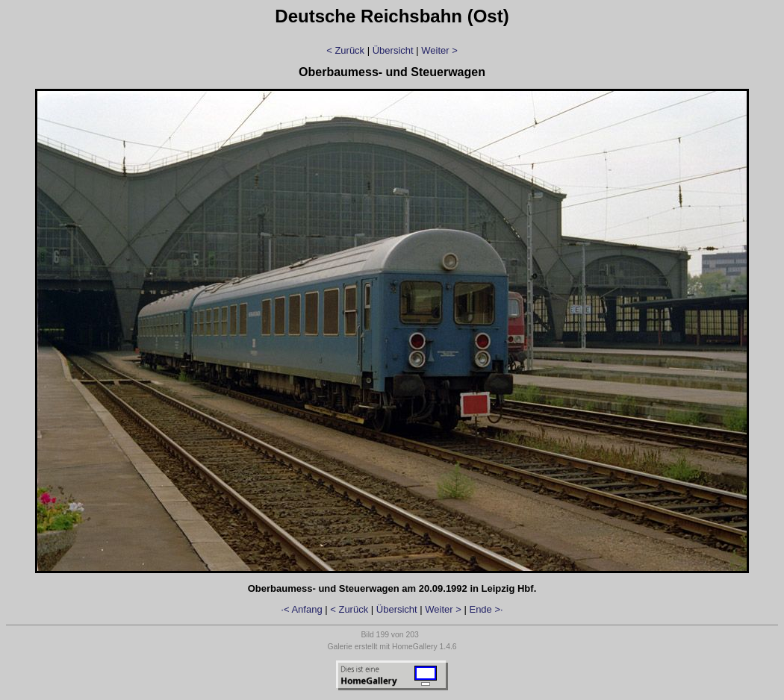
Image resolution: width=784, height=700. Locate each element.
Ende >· (486, 609)
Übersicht (393, 50)
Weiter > (439, 50)
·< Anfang (301, 609)
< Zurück (345, 50)
